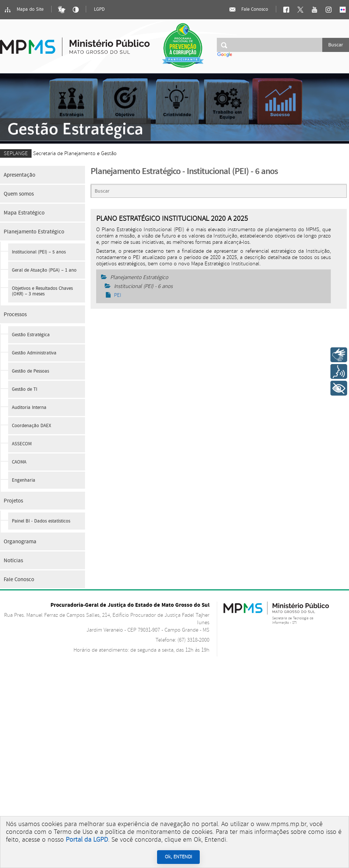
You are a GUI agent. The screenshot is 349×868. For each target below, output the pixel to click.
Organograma (20, 542)
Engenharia (24, 480)
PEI (114, 295)
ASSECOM (22, 444)
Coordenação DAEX (32, 426)
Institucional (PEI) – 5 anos (39, 252)
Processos (15, 315)
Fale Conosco (248, 10)
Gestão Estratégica (31, 335)
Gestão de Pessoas (30, 371)
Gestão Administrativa (34, 353)
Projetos (13, 501)
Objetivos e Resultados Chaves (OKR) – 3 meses (42, 291)
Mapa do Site (24, 10)
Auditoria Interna (29, 408)
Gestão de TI (25, 389)
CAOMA (19, 462)
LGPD (99, 9)
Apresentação (19, 175)
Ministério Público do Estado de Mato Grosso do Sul (75, 42)
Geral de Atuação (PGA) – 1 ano (44, 270)
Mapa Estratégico (24, 213)
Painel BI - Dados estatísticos (41, 521)
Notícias (13, 561)
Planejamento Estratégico (34, 232)
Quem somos (19, 194)
